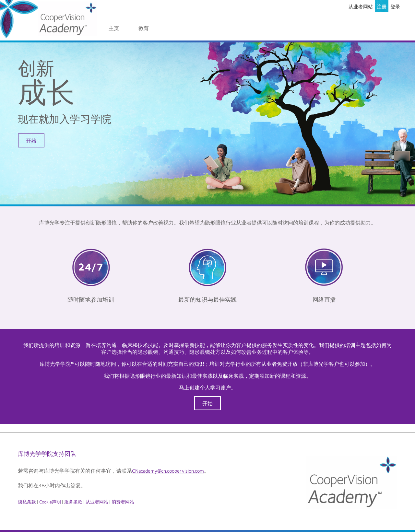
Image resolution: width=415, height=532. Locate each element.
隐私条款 (27, 502)
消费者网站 (123, 502)
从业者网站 (361, 6)
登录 (395, 6)
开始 (31, 140)
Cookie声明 (50, 502)
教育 (144, 28)
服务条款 (73, 502)
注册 (382, 6)
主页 (114, 28)
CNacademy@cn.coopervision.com (168, 471)
